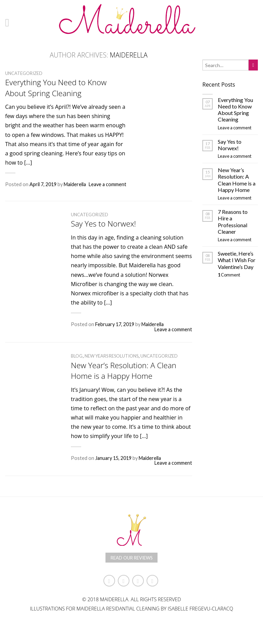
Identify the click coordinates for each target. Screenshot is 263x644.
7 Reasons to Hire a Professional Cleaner (233, 222)
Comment (229, 275)
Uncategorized (24, 73)
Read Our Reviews (132, 558)
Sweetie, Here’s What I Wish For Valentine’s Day (237, 260)
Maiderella (129, 55)
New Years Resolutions (111, 356)
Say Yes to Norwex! (103, 224)
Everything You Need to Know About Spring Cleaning (56, 88)
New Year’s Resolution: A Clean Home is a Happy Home (124, 371)
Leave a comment (108, 184)
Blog (77, 356)
